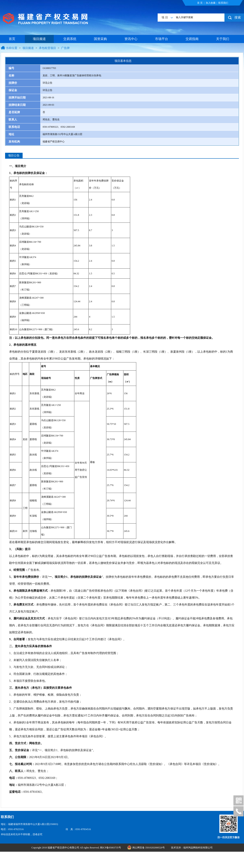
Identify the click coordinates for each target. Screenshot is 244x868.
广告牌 (65, 48)
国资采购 (100, 39)
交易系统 (70, 39)
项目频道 (39, 39)
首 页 (200, 3)
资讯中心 (131, 39)
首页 (12, 39)
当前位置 (12, 48)
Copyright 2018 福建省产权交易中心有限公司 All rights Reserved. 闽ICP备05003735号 (76, 848)
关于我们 (223, 39)
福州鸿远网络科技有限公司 (198, 848)
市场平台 (162, 39)
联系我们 (223, 3)
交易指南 (192, 39)
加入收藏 (211, 3)
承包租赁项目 (47, 48)
